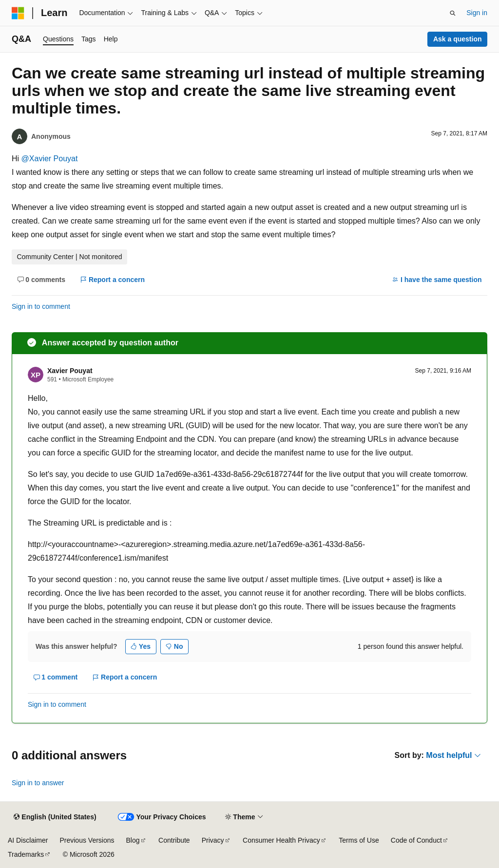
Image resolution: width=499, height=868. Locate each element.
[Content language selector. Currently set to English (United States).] (55, 817)
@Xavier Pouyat (50, 159)
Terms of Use (359, 840)
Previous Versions (87, 840)
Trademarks (26, 854)
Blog (133, 840)
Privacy (213, 840)
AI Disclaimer (28, 840)
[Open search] (453, 13)
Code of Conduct (416, 840)
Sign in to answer (38, 783)
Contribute (174, 840)
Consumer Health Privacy (281, 840)
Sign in (477, 13)
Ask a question (458, 39)
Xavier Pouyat (70, 371)
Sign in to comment (41, 306)
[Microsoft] (18, 13)
